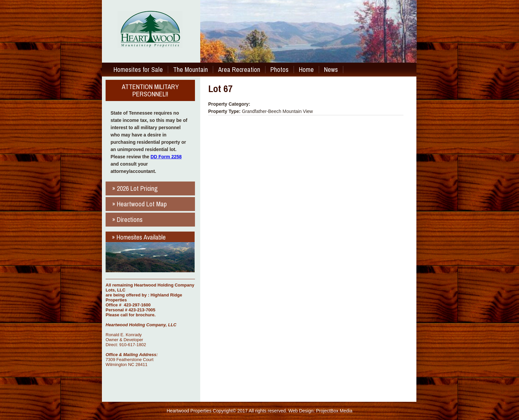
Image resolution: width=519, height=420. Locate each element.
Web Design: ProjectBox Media (320, 411)
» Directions (127, 219)
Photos (280, 70)
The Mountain (190, 70)
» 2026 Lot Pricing (135, 188)
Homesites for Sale (138, 70)
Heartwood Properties (189, 411)
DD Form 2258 (166, 157)
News (331, 70)
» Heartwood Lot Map (140, 204)
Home (306, 70)
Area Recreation (239, 70)
